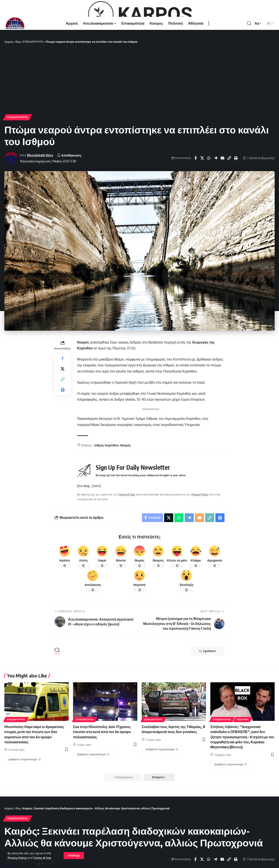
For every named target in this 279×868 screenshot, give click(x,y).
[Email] (223, 186)
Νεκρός (126, 473)
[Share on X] (202, 186)
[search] (249, 51)
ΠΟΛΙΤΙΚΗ (243, 747)
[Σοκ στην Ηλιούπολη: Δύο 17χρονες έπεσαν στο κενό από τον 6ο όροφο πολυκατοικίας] (93, 782)
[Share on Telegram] (216, 186)
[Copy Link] (229, 186)
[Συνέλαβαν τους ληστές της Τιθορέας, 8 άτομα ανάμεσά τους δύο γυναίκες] (162, 777)
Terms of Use (42, 858)
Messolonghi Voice (40, 183)
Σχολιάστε (207, 679)
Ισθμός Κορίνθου (106, 473)
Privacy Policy (17, 858)
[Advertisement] (139, 107)
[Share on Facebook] (196, 186)
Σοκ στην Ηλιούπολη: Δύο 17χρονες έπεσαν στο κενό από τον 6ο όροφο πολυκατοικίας (102, 759)
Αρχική (9, 69)
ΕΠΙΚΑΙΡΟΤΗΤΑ (33, 69)
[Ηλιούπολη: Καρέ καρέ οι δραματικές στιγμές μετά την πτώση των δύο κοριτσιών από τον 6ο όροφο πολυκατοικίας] (25, 787)
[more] (209, 51)
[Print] (236, 186)
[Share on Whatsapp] (209, 186)
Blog (18, 69)
